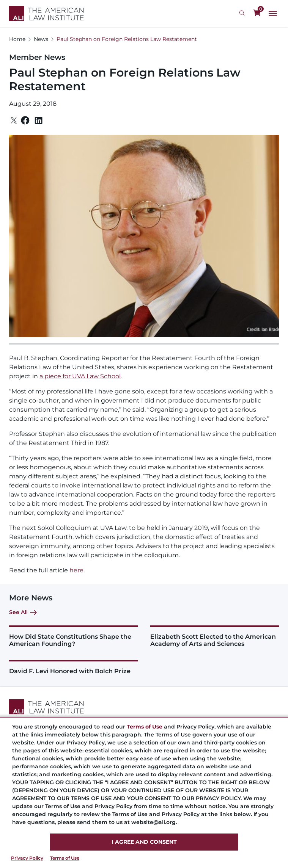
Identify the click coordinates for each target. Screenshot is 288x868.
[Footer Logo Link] (144, 707)
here (76, 570)
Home (17, 39)
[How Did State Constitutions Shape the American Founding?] (74, 636)
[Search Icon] (243, 13)
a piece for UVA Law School (80, 376)
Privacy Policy (27, 858)
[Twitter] (14, 120)
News (41, 39)
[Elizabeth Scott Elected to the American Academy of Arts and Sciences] (215, 636)
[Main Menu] (273, 14)
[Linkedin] (39, 121)
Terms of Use (65, 858)
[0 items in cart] (257, 13)
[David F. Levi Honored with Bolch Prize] (74, 667)
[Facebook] (25, 120)
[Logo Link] (46, 13)
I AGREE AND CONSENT (144, 842)
